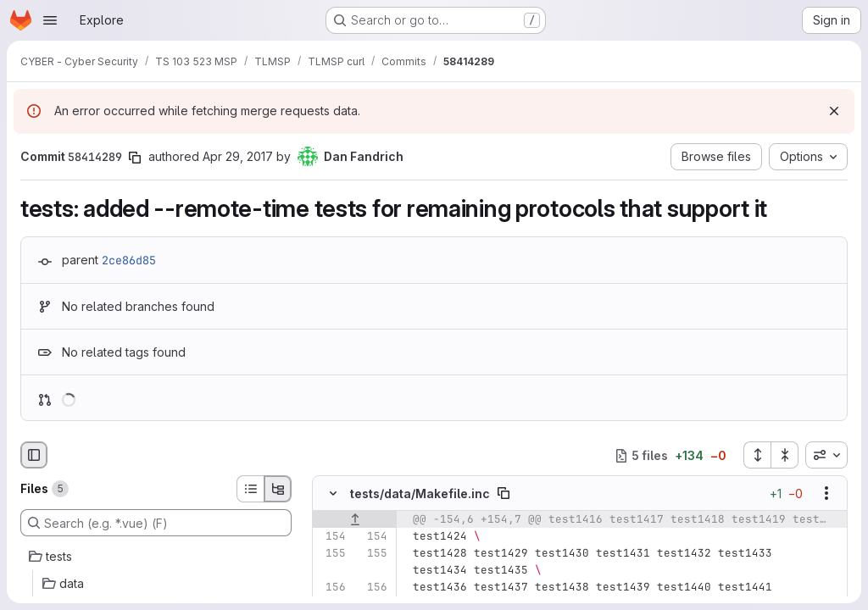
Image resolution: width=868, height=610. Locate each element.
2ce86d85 (129, 260)
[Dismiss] (834, 111)
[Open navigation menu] (50, 20)
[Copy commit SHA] (135, 158)
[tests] (156, 557)
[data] (156, 584)
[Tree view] (278, 489)
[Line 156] (331, 588)
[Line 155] (331, 554)
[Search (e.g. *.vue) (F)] (156, 523)
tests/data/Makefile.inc (420, 494)
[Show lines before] (355, 520)
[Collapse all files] (785, 455)
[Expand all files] (757, 455)
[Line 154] (331, 537)
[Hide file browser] (34, 455)
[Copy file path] (504, 494)
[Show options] (826, 494)
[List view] (250, 489)
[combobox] (826, 455)
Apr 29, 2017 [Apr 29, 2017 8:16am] (238, 156)
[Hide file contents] (333, 494)
